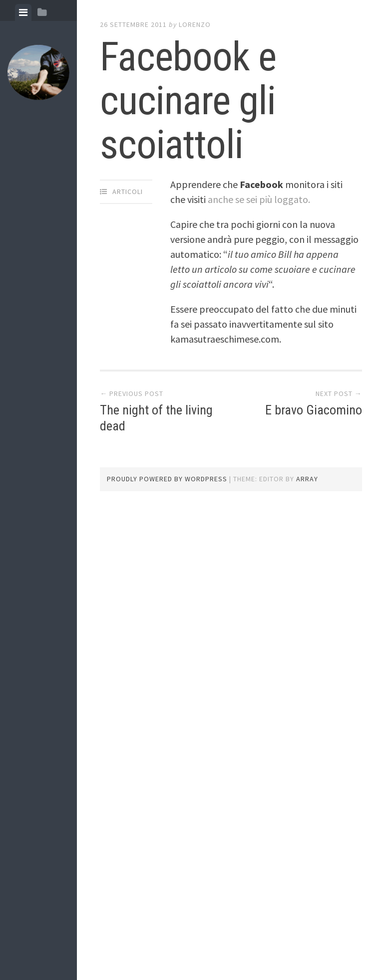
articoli (128, 192)
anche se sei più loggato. (259, 199)
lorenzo (195, 24)
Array (307, 479)
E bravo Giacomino (314, 410)
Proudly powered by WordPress (167, 479)
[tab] (23, 12)
